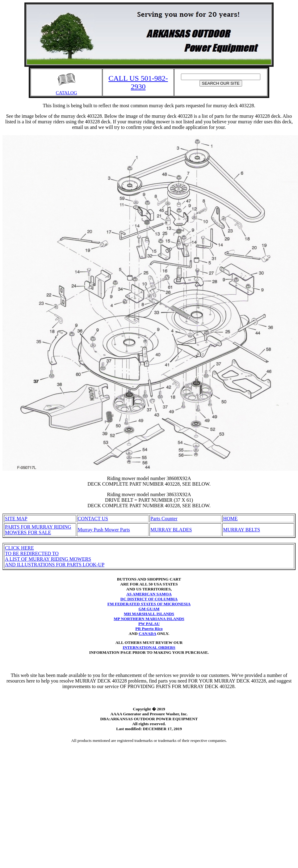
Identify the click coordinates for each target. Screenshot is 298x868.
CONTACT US (93, 519)
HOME (231, 519)
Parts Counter (164, 519)
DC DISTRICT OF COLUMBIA (149, 599)
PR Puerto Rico (149, 629)
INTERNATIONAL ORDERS (149, 647)
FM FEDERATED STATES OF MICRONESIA (149, 604)
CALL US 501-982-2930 (138, 82)
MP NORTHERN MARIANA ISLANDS (149, 619)
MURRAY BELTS (242, 530)
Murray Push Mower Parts (104, 530)
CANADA (147, 634)
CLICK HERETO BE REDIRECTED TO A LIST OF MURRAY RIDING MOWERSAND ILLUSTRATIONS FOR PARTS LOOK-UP (55, 556)
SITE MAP (16, 519)
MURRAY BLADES (171, 530)
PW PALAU (149, 624)
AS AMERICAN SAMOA (149, 594)
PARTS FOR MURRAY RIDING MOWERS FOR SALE (38, 530)
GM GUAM (149, 609)
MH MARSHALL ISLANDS (149, 614)
